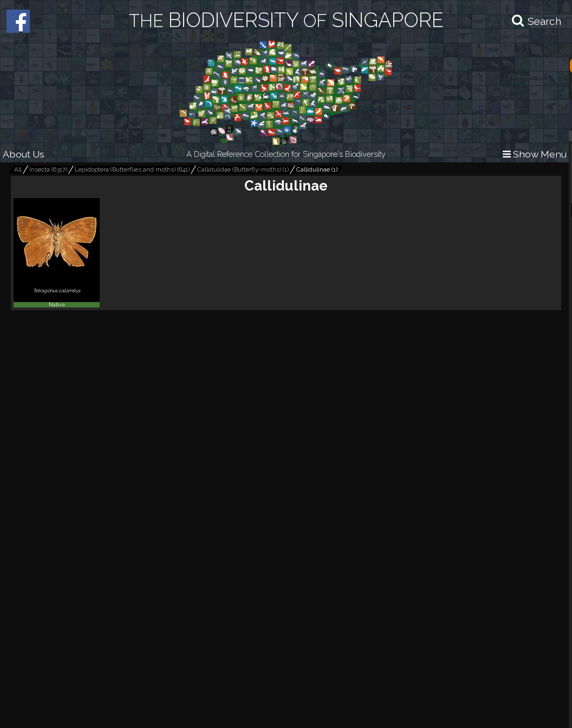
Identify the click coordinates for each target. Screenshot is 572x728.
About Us (24, 154)
